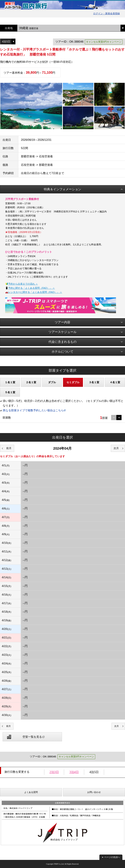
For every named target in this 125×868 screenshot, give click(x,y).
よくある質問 (31, 792)
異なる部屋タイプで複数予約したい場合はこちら (33, 410)
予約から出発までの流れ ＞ (23, 284)
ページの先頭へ (112, 857)
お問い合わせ (94, 792)
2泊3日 (54, 772)
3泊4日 (74, 772)
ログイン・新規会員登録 (106, 13)
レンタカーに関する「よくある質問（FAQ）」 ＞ (35, 292)
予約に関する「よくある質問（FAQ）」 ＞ (32, 288)
